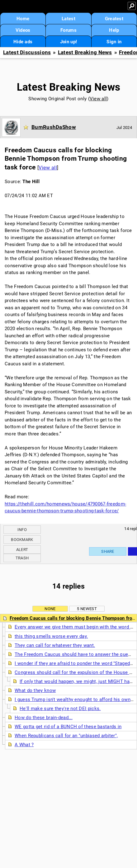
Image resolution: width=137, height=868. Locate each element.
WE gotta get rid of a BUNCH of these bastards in (68, 727)
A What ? (24, 745)
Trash (22, 558)
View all (98, 99)
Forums (68, 30)
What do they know (35, 690)
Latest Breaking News (85, 52)
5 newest (87, 609)
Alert (22, 550)
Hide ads (23, 42)
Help (114, 30)
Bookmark (22, 540)
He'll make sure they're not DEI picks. (60, 709)
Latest (68, 19)
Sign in (114, 42)
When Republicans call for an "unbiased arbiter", (66, 736)
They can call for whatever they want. (55, 645)
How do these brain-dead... (44, 718)
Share (108, 551)
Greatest (114, 19)
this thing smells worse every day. (51, 636)
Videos (23, 30)
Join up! (68, 42)
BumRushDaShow (54, 127)
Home (23, 19)
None (50, 609)
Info (22, 530)
